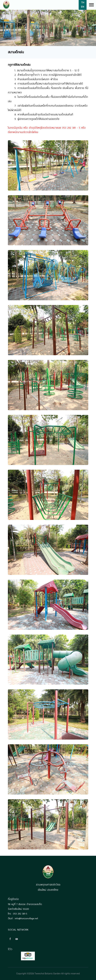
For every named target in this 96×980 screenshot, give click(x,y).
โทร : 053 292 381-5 (17, 913)
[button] (91, 4)
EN (83, 7)
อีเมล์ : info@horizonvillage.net (23, 918)
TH (83, 2)
